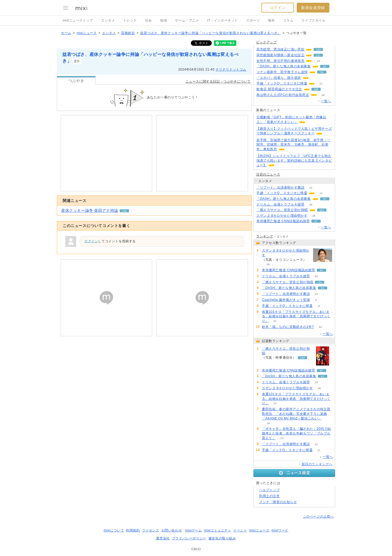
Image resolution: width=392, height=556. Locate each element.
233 (318, 49)
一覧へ (326, 101)
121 (318, 55)
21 (275, 321)
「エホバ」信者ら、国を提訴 (279, 78)
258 (124, 211)
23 (318, 61)
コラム (288, 20)
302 (315, 78)
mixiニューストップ (78, 20)
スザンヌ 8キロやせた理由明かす (282, 216)
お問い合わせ (172, 530)
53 (322, 72)
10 (320, 327)
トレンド (130, 20)
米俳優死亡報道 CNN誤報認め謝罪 (283, 221)
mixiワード (280, 530)
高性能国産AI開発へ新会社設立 (280, 55)
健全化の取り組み (222, 538)
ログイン (278, 8)
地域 (163, 20)
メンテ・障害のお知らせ (278, 502)
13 (282, 438)
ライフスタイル (313, 20)
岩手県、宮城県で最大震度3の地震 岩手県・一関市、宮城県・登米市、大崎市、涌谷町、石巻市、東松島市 (293, 145)
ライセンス (151, 530)
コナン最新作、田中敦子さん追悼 (282, 72)
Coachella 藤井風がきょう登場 (286, 300)
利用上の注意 (269, 496)
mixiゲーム (194, 530)
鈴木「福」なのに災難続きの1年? (288, 327)
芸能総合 (128, 33)
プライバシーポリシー (189, 538)
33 (311, 205)
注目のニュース (268, 174)
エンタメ (108, 20)
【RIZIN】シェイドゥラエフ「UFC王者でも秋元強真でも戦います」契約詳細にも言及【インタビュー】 (294, 161)
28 (314, 216)
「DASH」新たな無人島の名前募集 (284, 66)
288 (316, 89)
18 (323, 95)
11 (321, 84)
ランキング (265, 236)
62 (325, 199)
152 (322, 210)
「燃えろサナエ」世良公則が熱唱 (282, 210)
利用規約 (133, 530)
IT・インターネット (223, 20)
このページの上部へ (318, 516)
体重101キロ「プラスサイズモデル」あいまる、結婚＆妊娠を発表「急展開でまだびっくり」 (296, 316)
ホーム (66, 33)
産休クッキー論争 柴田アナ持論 (90, 210)
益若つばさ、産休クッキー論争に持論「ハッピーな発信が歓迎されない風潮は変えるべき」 (211, 33)
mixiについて (114, 530)
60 (325, 66)
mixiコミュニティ (218, 530)
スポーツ (253, 20)
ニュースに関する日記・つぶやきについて (218, 81)
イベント (240, 530)
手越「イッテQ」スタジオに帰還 (282, 83)
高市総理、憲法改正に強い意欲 (280, 49)
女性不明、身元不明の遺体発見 (280, 61)
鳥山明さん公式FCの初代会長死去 (283, 95)
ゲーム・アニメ (187, 20)
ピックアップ (267, 42)
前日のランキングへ (317, 464)
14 (268, 423)
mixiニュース (87, 33)
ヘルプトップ (269, 490)
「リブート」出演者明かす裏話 (280, 188)
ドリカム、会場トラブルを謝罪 (280, 204)
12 (311, 188)
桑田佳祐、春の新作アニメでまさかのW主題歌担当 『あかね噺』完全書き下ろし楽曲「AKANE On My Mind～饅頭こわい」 (296, 414)
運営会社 (163, 538)
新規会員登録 (313, 8)
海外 (271, 20)
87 (316, 221)
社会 (148, 20)
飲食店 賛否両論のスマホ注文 (279, 89)
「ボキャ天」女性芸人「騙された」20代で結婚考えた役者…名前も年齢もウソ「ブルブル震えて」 (296, 433)
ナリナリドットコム (231, 69)
